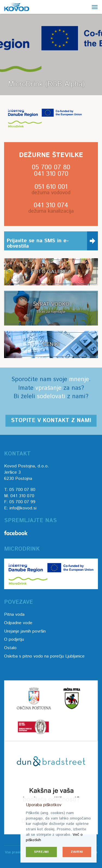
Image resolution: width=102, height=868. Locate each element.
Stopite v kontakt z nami (51, 421)
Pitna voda (14, 615)
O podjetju (14, 639)
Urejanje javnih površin (25, 631)
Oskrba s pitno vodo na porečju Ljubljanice (44, 656)
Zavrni (77, 852)
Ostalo (10, 648)
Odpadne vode (18, 623)
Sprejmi (41, 852)
